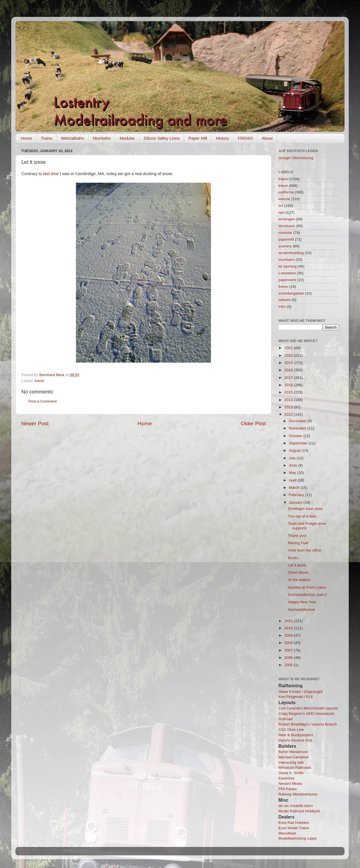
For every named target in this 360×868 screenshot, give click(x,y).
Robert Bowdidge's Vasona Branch (308, 724)
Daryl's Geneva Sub (295, 740)
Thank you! (297, 536)
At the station (299, 580)
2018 (289, 370)
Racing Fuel (298, 543)
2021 (289, 348)
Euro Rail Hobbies (294, 823)
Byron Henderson (293, 752)
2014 (289, 400)
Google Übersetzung (296, 158)
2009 (289, 635)
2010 (289, 628)
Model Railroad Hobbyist (299, 811)
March (295, 488)
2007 (289, 650)
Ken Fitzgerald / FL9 (296, 697)
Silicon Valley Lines (162, 138)
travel (39, 381)
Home (26, 138)
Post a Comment (43, 401)
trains (283, 179)
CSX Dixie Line (291, 730)
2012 (289, 414)
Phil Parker (288, 789)
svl (281, 206)
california (286, 192)
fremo (283, 287)
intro (282, 307)
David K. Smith (291, 773)
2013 (289, 407)
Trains (47, 138)
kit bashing (288, 266)
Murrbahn (102, 138)
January (296, 502)
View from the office (305, 550)
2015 (289, 392)
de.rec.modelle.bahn (296, 806)
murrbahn (287, 260)
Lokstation (287, 273)
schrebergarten (291, 293)
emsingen (287, 219)
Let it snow (297, 565)
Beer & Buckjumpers (296, 735)
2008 (289, 643)
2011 (289, 621)
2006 (289, 658)
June (293, 465)
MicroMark (287, 833)
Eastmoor (287, 778)
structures (287, 226)
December (298, 421)
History (222, 138)
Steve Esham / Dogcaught (301, 692)
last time (51, 174)
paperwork (287, 280)
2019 (289, 363)
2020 (289, 355)
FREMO (245, 138)
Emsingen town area (305, 509)
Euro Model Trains (294, 828)
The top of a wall (302, 516)
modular (285, 233)
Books (293, 558)
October (296, 436)
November (298, 428)
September (299, 443)
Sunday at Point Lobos (307, 587)
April (293, 480)
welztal (284, 199)
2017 (289, 378)
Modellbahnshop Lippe (298, 838)
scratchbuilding (291, 253)
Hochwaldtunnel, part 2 (307, 595)
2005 (289, 665)
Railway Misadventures (298, 794)
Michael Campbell (293, 757)
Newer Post (35, 423)
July (293, 458)
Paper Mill (198, 138)
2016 (289, 385)
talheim (285, 300)
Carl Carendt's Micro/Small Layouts (308, 708)
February (297, 495)
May (293, 473)
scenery (285, 246)
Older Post (253, 423)
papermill (286, 239)
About (267, 138)
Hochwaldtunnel (301, 610)
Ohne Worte (298, 572)
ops (282, 212)
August (295, 450)
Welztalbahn (73, 138)
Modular (127, 138)
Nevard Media (290, 784)
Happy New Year (302, 602)
